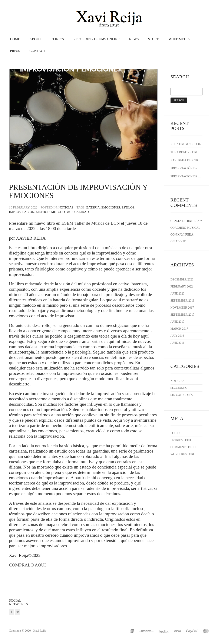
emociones (111, 207)
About (35, 39)
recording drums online (96, 39)
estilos (128, 207)
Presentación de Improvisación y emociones (78, 191)
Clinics (57, 39)
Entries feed (181, 440)
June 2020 (178, 294)
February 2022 (182, 287)
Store (153, 39)
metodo (58, 212)
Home (15, 39)
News (134, 39)
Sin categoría (182, 395)
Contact (37, 51)
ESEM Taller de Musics (83, 223)
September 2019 (182, 301)
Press (15, 51)
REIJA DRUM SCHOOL (186, 144)
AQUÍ (40, 565)
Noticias (66, 207)
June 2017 (178, 322)
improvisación (22, 212)
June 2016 (178, 343)
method (43, 212)
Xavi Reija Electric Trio (186, 160)
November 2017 (182, 308)
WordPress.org (183, 454)
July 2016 (177, 336)
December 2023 (182, 280)
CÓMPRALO (22, 565)
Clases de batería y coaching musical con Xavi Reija (186, 228)
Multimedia (179, 39)
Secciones (179, 388)
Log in (176, 433)
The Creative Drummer (186, 152)
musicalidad (78, 212)
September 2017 (182, 315)
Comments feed (183, 447)
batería (93, 207)
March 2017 (179, 329)
